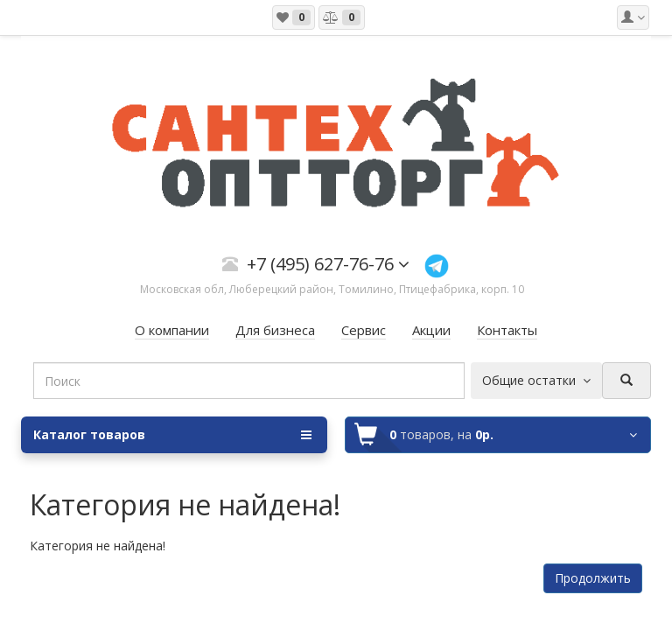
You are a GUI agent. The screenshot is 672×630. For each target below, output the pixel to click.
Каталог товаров (172, 435)
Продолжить (593, 578)
